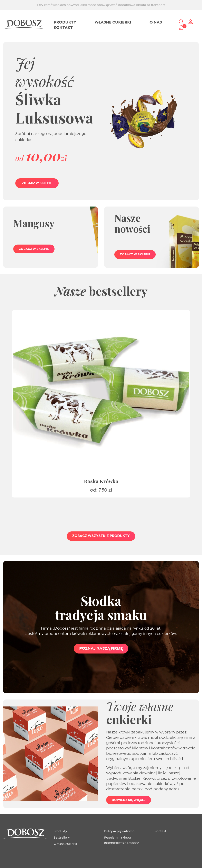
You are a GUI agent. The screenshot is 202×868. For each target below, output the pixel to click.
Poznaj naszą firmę (101, 648)
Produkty (65, 22)
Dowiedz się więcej (129, 800)
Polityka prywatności (120, 831)
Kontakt (63, 28)
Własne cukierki (113, 22)
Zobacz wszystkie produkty (101, 536)
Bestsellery (62, 838)
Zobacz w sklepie (34, 249)
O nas (156, 22)
